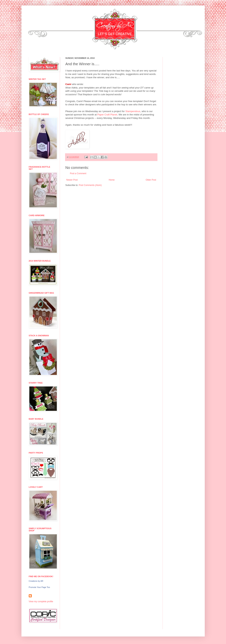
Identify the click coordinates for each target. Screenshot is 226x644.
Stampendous (133, 111)
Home (112, 180)
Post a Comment (78, 173)
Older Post (151, 180)
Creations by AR (36, 581)
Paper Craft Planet (107, 115)
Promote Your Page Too (39, 587)
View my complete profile (41, 602)
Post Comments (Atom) (90, 185)
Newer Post (72, 180)
